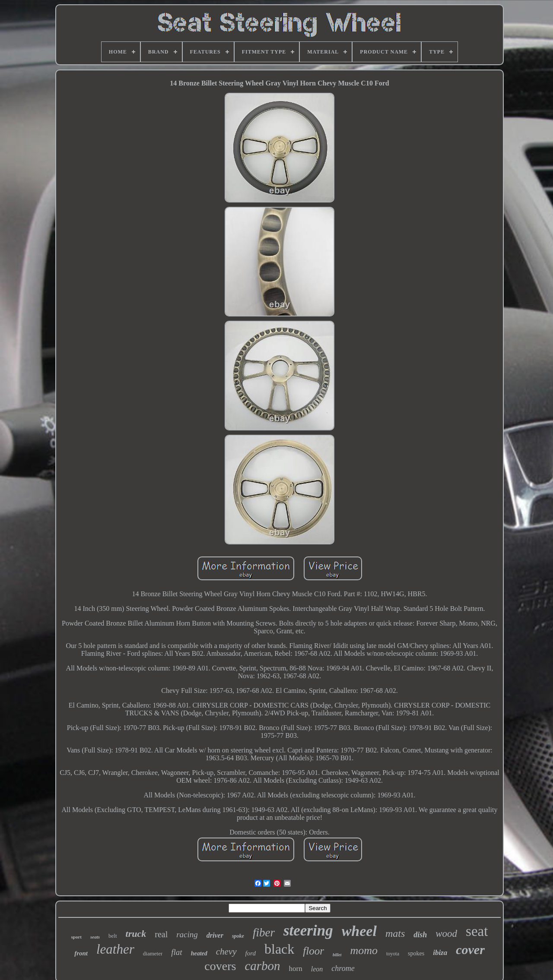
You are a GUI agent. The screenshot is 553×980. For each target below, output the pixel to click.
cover (470, 950)
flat (176, 952)
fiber (264, 933)
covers (220, 966)
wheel (359, 931)
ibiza (440, 953)
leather (115, 949)
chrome (343, 968)
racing (187, 934)
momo (364, 950)
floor (313, 951)
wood (446, 934)
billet (337, 955)
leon (317, 969)
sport (76, 937)
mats (395, 933)
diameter (153, 953)
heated (199, 953)
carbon (262, 966)
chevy (226, 952)
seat (477, 931)
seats (95, 937)
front (81, 953)
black (279, 949)
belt (113, 936)
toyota (393, 954)
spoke (238, 936)
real (161, 934)
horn (296, 969)
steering (308, 931)
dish (420, 935)
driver (215, 935)
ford (251, 953)
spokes (416, 953)
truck (136, 934)
